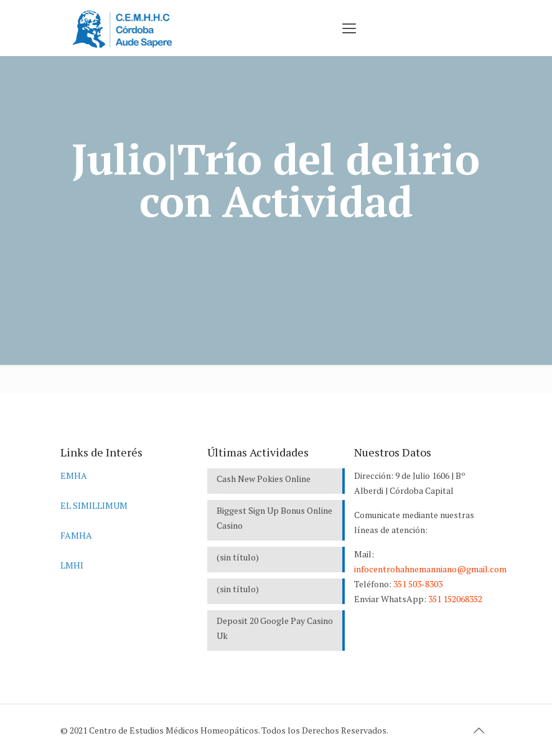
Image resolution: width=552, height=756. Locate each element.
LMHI (72, 565)
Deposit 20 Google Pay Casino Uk (275, 628)
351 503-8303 (418, 584)
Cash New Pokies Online (264, 479)
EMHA (74, 475)
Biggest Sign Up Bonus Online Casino (274, 518)
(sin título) (238, 557)
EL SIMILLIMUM (94, 505)
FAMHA (76, 535)
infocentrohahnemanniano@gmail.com (430, 569)
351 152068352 (455, 599)
